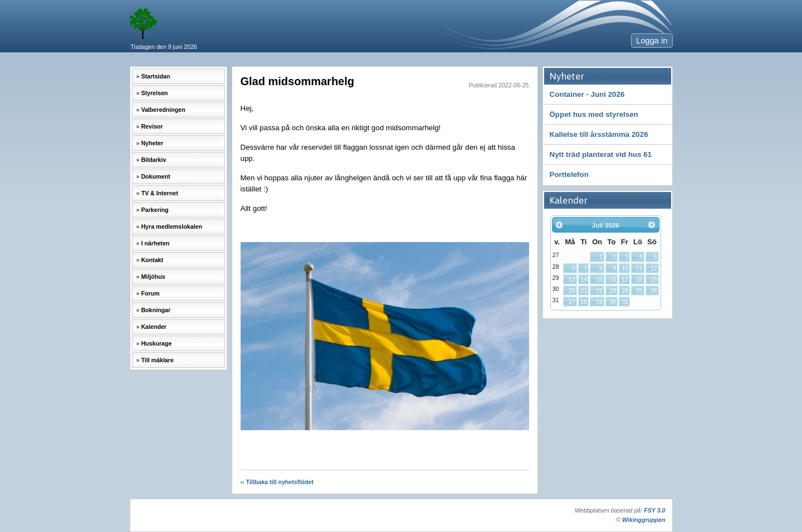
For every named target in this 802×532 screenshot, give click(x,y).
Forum (150, 293)
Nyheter (152, 143)
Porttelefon (569, 174)
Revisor (152, 126)
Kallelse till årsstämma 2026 (599, 134)
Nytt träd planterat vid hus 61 (601, 154)
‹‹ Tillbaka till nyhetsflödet (277, 482)
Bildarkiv (153, 160)
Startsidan (155, 76)
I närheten (155, 243)
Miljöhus (153, 277)
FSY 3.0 (654, 510)
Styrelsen (154, 93)
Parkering (155, 210)
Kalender (154, 327)
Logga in (652, 41)
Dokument (155, 176)
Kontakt (152, 260)
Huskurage (156, 343)
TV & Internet (159, 193)
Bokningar (156, 310)
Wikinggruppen (644, 520)
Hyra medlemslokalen (172, 226)
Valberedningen (163, 110)
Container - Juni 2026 (587, 94)
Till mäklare (157, 360)
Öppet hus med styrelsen (594, 114)
